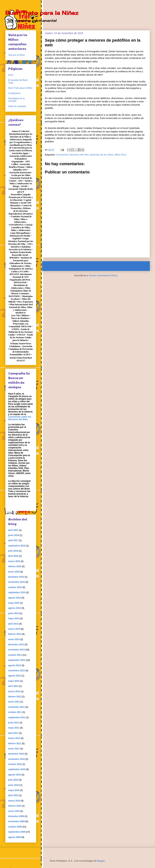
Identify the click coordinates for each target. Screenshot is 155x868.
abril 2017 (13, 540)
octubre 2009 (15, 827)
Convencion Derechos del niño (72, 155)
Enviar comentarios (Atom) (103, 275)
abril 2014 (13, 624)
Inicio (99, 266)
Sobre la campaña (17, 106)
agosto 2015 (15, 598)
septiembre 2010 (17, 769)
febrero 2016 (15, 566)
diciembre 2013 (16, 645)
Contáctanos (14, 93)
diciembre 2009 (16, 816)
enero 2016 (14, 572)
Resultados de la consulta (16, 100)
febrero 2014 (15, 634)
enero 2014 (14, 639)
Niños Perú (120, 155)
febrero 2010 (15, 806)
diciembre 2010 (16, 754)
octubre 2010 (15, 764)
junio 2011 (14, 723)
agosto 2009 (15, 837)
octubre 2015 (15, 587)
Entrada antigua (137, 266)
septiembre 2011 (17, 717)
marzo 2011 (14, 738)
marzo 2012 (14, 691)
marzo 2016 (14, 561)
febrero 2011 (15, 744)
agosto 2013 (15, 665)
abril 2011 (13, 733)
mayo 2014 (14, 619)
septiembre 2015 (17, 592)
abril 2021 (13, 530)
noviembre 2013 (17, 650)
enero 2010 (14, 811)
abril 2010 (13, 795)
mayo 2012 (14, 681)
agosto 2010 (15, 775)
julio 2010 (13, 780)
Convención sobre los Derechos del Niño (20, 418)
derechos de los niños (101, 155)
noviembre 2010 (17, 759)
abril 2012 (13, 686)
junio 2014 (14, 613)
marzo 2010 (14, 801)
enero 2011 (14, 749)
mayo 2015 (14, 603)
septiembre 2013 (17, 660)
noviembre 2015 (17, 582)
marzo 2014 (14, 629)
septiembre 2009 (17, 832)
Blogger (101, 861)
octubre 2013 (15, 655)
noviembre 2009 (17, 821)
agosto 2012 (15, 676)
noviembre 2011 (17, 707)
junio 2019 (14, 535)
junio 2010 (14, 785)
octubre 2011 (15, 712)
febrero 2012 (15, 697)
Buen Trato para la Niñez (42, 13)
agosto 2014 (15, 608)
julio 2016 (13, 551)
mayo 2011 (14, 728)
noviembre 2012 (17, 671)
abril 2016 (13, 556)
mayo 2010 (14, 790)
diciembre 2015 (16, 577)
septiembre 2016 (17, 546)
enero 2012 (14, 702)
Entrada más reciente (59, 266)
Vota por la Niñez (17, 55)
